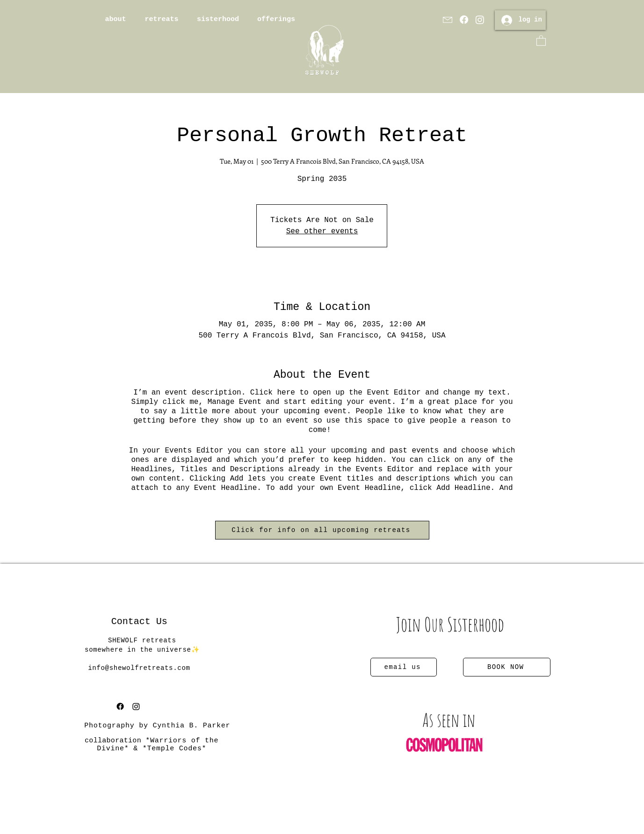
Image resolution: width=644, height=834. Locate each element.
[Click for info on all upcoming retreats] (322, 530)
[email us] (404, 667)
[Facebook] (464, 20)
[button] (541, 40)
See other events (322, 231)
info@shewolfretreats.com (139, 668)
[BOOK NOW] (507, 667)
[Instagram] (480, 20)
